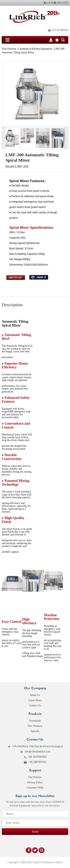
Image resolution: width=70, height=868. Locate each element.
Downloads (35, 721)
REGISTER (61, 3)
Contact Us (35, 705)
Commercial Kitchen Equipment (35, 49)
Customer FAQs (35, 788)
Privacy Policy (35, 782)
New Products (35, 726)
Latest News (35, 700)
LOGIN (49, 3)
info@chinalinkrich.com (35, 752)
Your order (58, 30)
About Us (35, 695)
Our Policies (35, 777)
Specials (35, 731)
